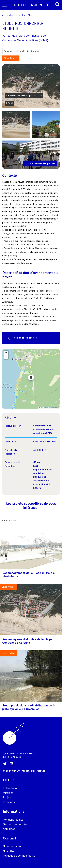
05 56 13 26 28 (14, 757)
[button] (31, 379)
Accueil (5, 15)
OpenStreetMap (49, 408)
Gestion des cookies (15, 824)
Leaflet (41, 408)
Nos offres (9, 851)
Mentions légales (13, 820)
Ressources (10, 802)
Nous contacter (12, 846)
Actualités (9, 829)
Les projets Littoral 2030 (21, 15)
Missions (8, 793)
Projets (7, 797)
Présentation (11, 788)
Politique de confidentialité (19, 856)
